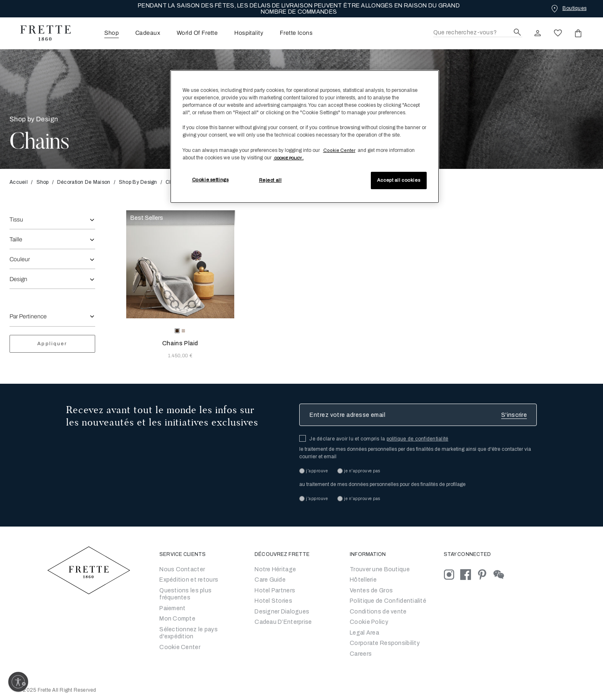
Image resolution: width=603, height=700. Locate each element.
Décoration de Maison (84, 182)
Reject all (270, 180)
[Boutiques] (568, 8)
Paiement (172, 608)
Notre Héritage (275, 569)
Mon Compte (177, 619)
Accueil (21, 182)
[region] (305, 137)
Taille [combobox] (16, 239)
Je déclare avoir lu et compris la (379, 439)
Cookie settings (210, 180)
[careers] (361, 654)
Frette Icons (296, 33)
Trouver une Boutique (380, 569)
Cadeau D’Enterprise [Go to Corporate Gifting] (283, 622)
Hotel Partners (275, 591)
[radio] (183, 331)
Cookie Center (180, 647)
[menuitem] (100, 33)
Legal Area (364, 633)
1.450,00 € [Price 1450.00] (180, 356)
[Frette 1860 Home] (41, 33)
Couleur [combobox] (20, 259)
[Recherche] (478, 33)
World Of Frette (197, 33)
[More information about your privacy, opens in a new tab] (289, 158)
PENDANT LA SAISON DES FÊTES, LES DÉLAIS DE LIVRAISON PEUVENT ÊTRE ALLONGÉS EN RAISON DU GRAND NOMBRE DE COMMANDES (299, 9)
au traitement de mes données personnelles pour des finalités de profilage (382, 484)
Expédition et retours (189, 580)
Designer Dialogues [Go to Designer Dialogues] (282, 612)
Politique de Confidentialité (388, 601)
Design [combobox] (18, 279)
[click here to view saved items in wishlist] (558, 33)
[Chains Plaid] (180, 265)
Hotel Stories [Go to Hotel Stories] (273, 601)
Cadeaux (148, 33)
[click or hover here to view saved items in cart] (578, 33)
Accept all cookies (399, 180)
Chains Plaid (180, 343)
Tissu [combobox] (16, 220)
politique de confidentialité (418, 439)
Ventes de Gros (371, 591)
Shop (43, 182)
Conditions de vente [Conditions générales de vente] (378, 612)
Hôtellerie (363, 580)
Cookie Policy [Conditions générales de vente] (369, 622)
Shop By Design (138, 182)
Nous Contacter (182, 569)
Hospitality (249, 33)
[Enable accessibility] (18, 682)
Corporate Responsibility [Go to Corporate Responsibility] (385, 643)
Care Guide (270, 580)
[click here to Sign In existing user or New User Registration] (538, 33)
